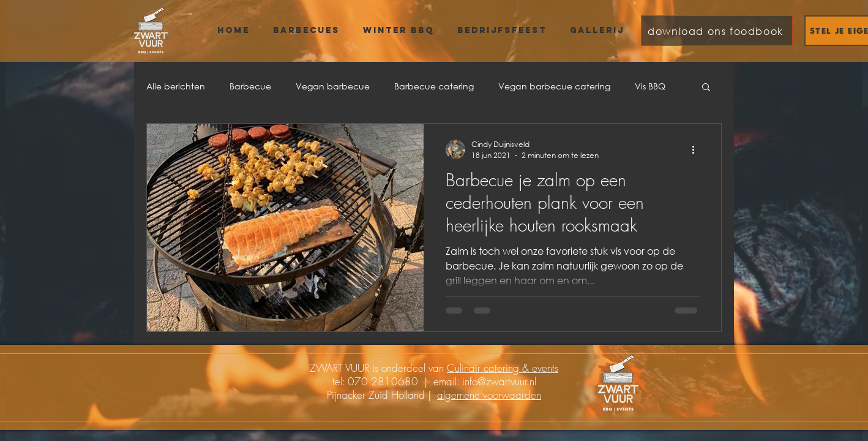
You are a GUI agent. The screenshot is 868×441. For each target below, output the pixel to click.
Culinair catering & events (503, 368)
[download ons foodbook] (717, 31)
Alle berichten (176, 86)
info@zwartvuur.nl (499, 381)
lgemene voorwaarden (492, 395)
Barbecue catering (434, 86)
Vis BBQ (650, 86)
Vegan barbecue (333, 86)
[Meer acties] (697, 149)
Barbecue (250, 86)
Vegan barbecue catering (554, 86)
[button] (706, 88)
